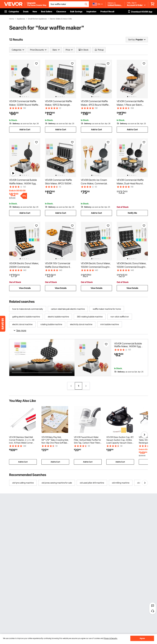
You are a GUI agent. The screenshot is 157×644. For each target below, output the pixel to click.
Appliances (21, 19)
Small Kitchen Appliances (37, 19)
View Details (25, 288)
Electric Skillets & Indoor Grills (61, 19)
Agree (142, 638)
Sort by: (132, 39)
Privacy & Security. (111, 638)
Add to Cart (25, 129)
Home (11, 19)
